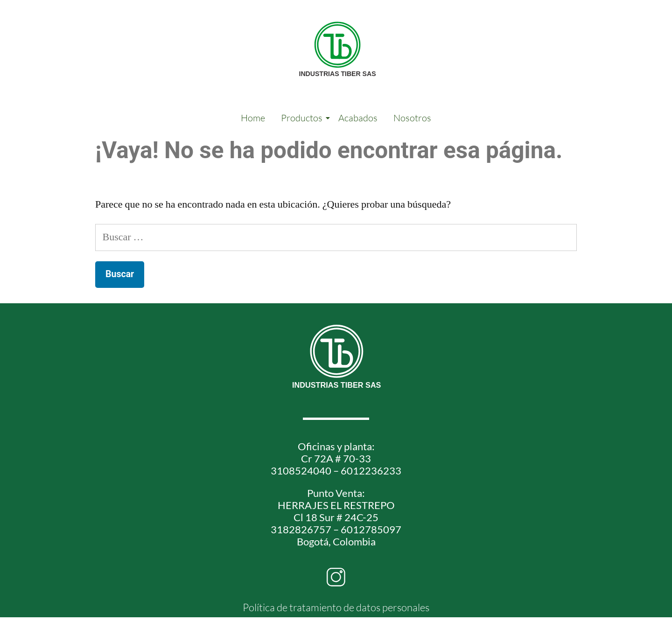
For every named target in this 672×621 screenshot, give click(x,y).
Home (253, 118)
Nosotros (412, 118)
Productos (303, 118)
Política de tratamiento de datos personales (336, 611)
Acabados (358, 118)
